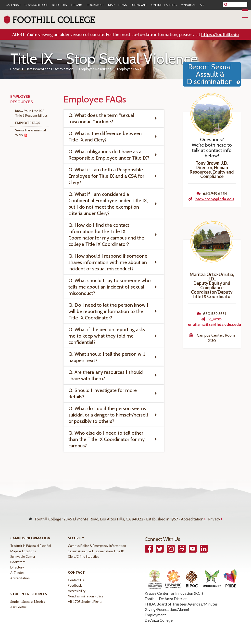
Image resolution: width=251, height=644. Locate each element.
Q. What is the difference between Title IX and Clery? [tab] (105, 137)
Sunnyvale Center (23, 553)
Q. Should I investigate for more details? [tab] (103, 393)
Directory (60, 5)
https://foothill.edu (220, 35)
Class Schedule (36, 5)
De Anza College (159, 616)
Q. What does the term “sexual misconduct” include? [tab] (101, 118)
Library (77, 5)
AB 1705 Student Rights (85, 598)
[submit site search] (226, 4)
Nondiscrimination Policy (86, 593)
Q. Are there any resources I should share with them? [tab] (106, 375)
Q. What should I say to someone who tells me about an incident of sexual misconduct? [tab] (110, 287)
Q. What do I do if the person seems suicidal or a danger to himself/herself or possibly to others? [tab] (108, 415)
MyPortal (188, 5)
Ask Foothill (19, 603)
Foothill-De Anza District (166, 595)
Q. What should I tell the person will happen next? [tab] (107, 357)
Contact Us (76, 576)
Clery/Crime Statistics (83, 553)
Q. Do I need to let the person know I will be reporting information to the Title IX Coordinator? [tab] (108, 311)
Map (111, 5)
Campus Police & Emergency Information (97, 542)
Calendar (13, 5)
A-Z (202, 5)
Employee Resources (95, 69)
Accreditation (192, 517)
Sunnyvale (139, 5)
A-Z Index (17, 569)
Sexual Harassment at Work (31, 133)
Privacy (214, 517)
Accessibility (77, 587)
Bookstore (95, 5)
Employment (155, 611)
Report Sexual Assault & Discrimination (210, 74)
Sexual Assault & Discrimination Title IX (96, 547)
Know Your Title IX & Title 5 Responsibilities (31, 113)
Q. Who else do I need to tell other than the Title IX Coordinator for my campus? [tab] (107, 439)
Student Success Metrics (28, 598)
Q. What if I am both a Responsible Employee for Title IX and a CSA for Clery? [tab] (106, 176)
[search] (238, 4)
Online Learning (164, 5)
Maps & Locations (23, 547)
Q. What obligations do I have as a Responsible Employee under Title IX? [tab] (109, 155)
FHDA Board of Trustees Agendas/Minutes (181, 600)
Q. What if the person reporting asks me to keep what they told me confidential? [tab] (107, 336)
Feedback (75, 582)
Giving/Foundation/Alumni (167, 606)
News (123, 5)
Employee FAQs (28, 123)
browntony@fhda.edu (215, 199)
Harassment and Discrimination (50, 69)
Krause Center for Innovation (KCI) (174, 589)
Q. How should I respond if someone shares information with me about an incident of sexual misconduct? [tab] (108, 262)
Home (15, 69)
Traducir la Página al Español (31, 542)
